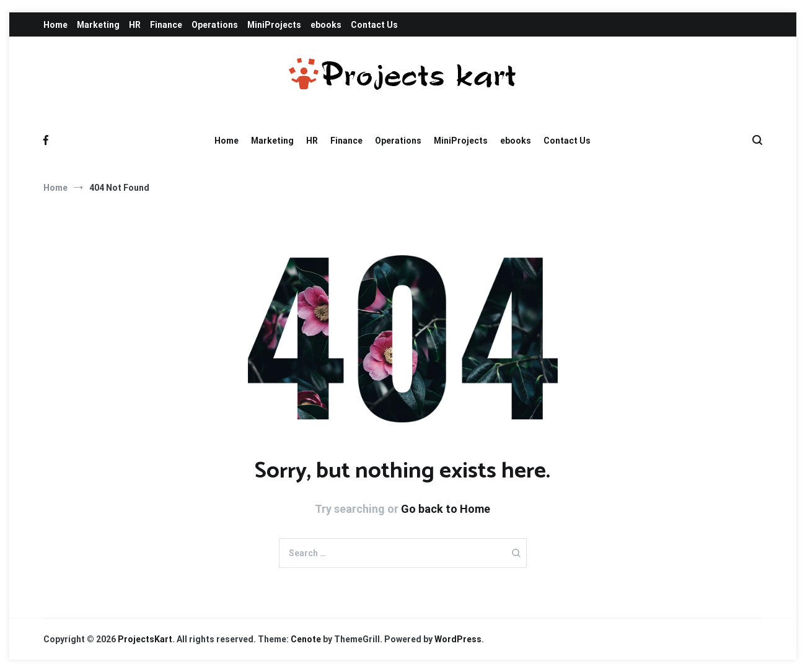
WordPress (458, 639)
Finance (166, 25)
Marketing (98, 25)
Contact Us (374, 25)
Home (55, 25)
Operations (215, 25)
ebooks (326, 25)
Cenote (306, 639)
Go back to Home (446, 509)
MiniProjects (274, 25)
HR (135, 25)
